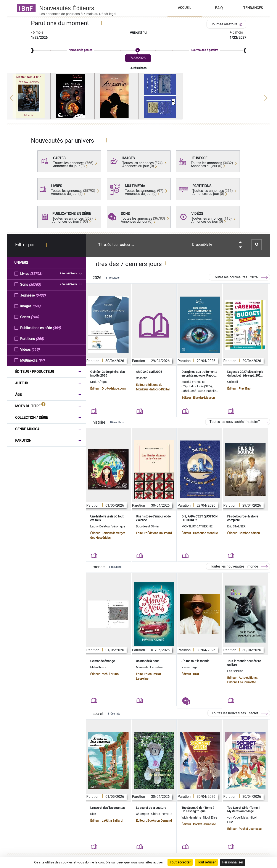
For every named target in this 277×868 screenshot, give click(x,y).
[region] (139, 98)
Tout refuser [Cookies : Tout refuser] (206, 862)
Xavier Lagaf (190, 667)
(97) (41, 360)
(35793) (36, 273)
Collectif (141, 378)
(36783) (35, 284)
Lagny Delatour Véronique (108, 526)
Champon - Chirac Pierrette (154, 814)
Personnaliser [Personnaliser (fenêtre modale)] (233, 862)
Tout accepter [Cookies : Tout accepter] (180, 862)
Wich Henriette (192, 817)
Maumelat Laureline (149, 667)
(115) (35, 349)
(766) (35, 317)
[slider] (139, 51)
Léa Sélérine (235, 671)
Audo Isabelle (207, 391)
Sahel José (189, 391)
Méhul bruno (99, 667)
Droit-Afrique (99, 382)
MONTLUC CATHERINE (197, 526)
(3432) (41, 295)
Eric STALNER (236, 526)
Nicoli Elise (210, 817)
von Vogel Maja (238, 817)
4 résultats (138, 68)
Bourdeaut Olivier (147, 526)
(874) (36, 306)
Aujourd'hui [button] (138, 32)
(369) (57, 328)
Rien (93, 814)
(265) (40, 339)
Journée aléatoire (227, 24)
